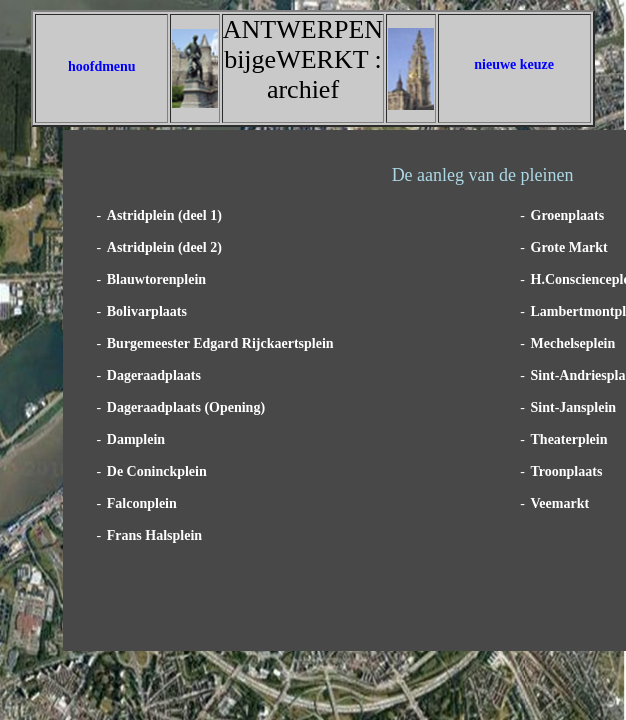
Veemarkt (560, 503)
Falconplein (142, 503)
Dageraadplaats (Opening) (186, 407)
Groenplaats (568, 215)
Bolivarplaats (147, 311)
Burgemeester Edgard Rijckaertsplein (220, 343)
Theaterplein (569, 439)
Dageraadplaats (154, 375)
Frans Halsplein (154, 535)
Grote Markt (569, 247)
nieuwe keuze (514, 64)
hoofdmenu (102, 66)
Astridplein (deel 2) (164, 247)
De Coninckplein (157, 471)
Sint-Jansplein (574, 407)
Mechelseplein (573, 343)
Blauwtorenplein (156, 279)
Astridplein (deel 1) (164, 215)
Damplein (136, 439)
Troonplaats (567, 471)
